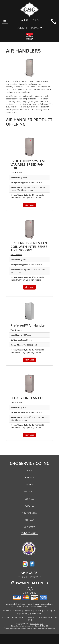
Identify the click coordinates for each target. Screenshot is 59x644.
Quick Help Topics (30, 28)
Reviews (29, 477)
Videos (29, 485)
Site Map (29, 520)
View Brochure (16, 172)
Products (30, 492)
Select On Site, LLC (36, 624)
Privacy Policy (29, 513)
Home (29, 470)
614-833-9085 (30, 533)
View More (29, 205)
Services (30, 499)
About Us (30, 506)
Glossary (30, 527)
